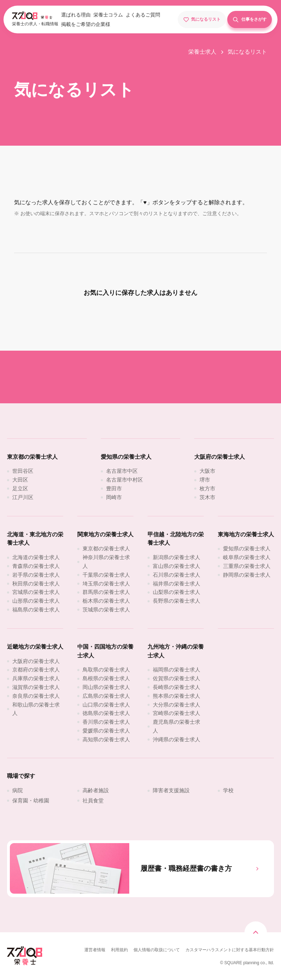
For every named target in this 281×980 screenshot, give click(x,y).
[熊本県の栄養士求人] (177, 696)
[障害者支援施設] (171, 790)
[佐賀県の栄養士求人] (177, 678)
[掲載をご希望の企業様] (86, 25)
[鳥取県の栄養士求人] (106, 670)
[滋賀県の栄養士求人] (36, 687)
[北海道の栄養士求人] (36, 557)
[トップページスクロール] (256, 933)
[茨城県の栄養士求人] (106, 610)
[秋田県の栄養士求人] (36, 584)
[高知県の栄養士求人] (106, 739)
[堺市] (205, 480)
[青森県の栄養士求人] (36, 566)
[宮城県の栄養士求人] (36, 592)
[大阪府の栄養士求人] (36, 661)
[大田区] (20, 480)
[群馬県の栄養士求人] (106, 592)
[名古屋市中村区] (125, 480)
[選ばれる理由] (76, 15)
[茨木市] (207, 497)
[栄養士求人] (207, 52)
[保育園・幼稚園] (31, 800)
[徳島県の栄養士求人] (106, 713)
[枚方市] (207, 488)
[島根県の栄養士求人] (106, 678)
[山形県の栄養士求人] (36, 601)
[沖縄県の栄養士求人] (177, 739)
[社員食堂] (93, 800)
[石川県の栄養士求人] (177, 575)
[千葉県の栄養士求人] (106, 575)
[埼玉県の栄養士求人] (106, 584)
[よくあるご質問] (143, 15)
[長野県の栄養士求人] (177, 601)
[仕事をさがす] (250, 19)
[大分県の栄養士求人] (177, 705)
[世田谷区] (23, 471)
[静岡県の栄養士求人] (247, 575)
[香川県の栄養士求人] (106, 722)
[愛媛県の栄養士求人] (106, 731)
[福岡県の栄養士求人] (177, 670)
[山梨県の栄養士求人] (177, 592)
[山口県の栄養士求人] (106, 705)
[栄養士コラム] (108, 15)
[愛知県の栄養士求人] (247, 548)
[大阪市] (207, 471)
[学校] (228, 790)
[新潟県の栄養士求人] (177, 557)
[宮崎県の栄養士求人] (177, 713)
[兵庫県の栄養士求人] (36, 678)
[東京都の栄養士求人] (106, 548)
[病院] (18, 790)
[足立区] (20, 488)
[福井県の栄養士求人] (177, 584)
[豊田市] (114, 488)
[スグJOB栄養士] (25, 964)
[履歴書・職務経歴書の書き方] (140, 869)
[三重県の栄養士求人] (247, 566)
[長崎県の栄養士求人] (177, 687)
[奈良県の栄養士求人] (36, 696)
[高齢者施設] (96, 790)
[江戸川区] (23, 497)
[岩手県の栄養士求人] (36, 575)
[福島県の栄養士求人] (36, 610)
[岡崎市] (114, 497)
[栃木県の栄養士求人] (106, 601)
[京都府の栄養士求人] (36, 670)
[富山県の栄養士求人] (177, 566)
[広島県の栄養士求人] (106, 696)
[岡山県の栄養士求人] (106, 687)
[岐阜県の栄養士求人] (247, 557)
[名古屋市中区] (122, 471)
